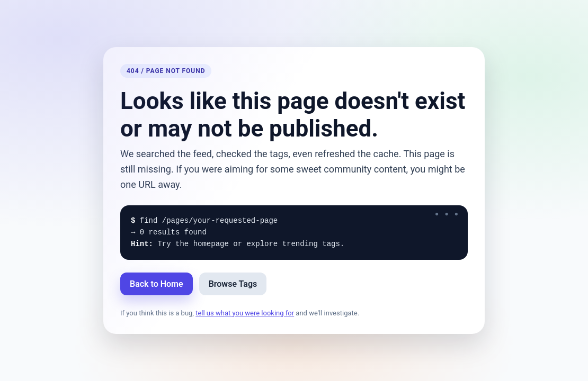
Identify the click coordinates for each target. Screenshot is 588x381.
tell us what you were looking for (245, 313)
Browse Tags (233, 284)
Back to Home (157, 284)
